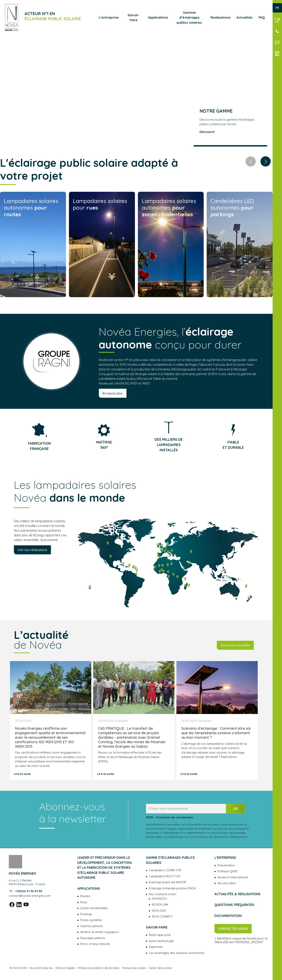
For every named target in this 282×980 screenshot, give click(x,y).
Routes (85, 896)
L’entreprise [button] (109, 17)
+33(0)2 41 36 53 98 (29, 891)
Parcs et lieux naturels (95, 944)
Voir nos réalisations (32, 550)
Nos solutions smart (163, 894)
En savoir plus (113, 393)
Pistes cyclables (91, 920)
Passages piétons (93, 938)
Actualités (244, 17)
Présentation (226, 865)
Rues (84, 902)
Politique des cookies (134, 968)
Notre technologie (161, 941)
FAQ (262, 17)
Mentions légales (65, 968)
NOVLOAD (159, 911)
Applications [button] (158, 17)
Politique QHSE (227, 871)
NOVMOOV (159, 899)
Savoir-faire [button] (133, 18)
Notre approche (160, 935)
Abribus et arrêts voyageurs (100, 932)
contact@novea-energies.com (30, 896)
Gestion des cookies (160, 968)
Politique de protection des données (99, 968)
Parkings (86, 914)
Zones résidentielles (94, 908)
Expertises (156, 947)
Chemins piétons (92, 926)
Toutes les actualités (235, 645)
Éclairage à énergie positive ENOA (172, 888)
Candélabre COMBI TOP (165, 870)
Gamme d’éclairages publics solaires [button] (189, 17)
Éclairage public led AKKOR (167, 882)
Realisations (221, 17)
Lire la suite (22, 774)
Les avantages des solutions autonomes (177, 953)
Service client (226, 883)
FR (277, 8)
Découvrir (207, 132)
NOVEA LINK (160, 904)
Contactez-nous (233, 929)
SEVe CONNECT (162, 916)
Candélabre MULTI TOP (164, 876)
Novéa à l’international (233, 877)
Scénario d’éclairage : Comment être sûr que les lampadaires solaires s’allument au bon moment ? (216, 733)
